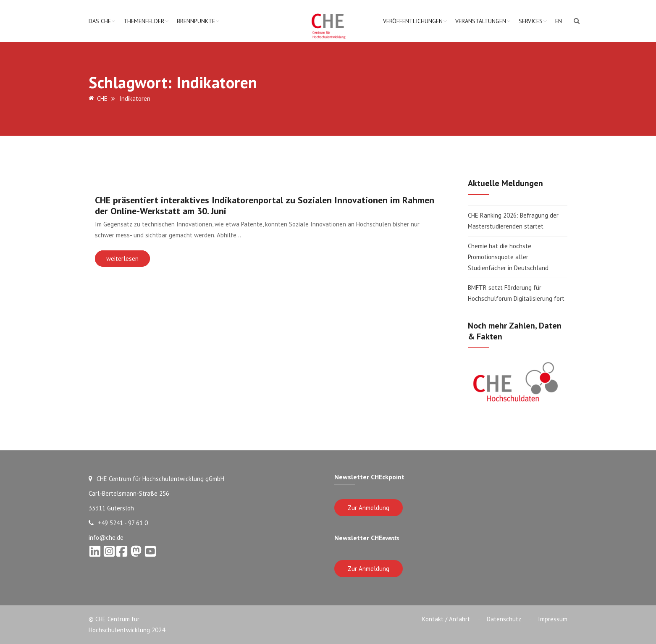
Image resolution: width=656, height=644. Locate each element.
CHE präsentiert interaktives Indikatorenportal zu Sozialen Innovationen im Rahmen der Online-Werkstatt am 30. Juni (265, 205)
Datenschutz (504, 619)
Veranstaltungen (481, 21)
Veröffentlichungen (413, 21)
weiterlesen (122, 259)
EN (559, 21)
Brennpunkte (196, 21)
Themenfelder (144, 21)
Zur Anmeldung (369, 508)
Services (531, 21)
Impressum (553, 619)
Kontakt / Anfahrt (446, 619)
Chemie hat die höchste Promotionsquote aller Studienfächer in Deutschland (508, 257)
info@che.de (106, 538)
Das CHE (100, 21)
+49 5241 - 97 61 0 (118, 523)
